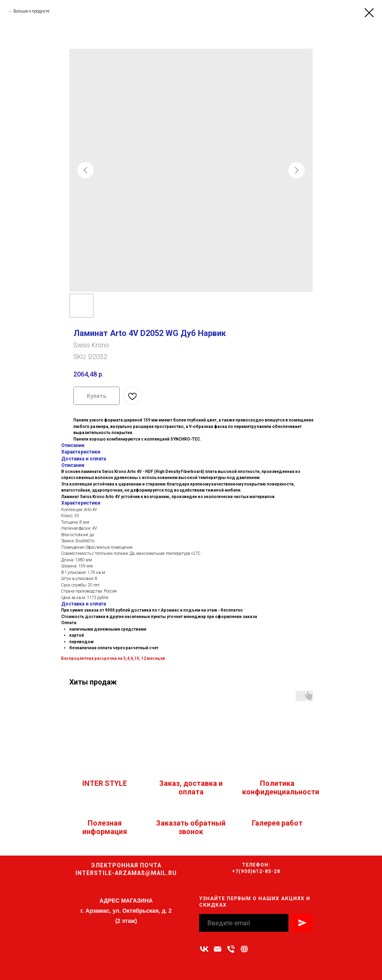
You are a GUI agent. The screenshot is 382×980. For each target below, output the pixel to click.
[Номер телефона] (231, 949)
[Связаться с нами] (244, 949)
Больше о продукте (31, 11)
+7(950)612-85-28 (256, 871)
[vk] (204, 949)
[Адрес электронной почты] (218, 949)
